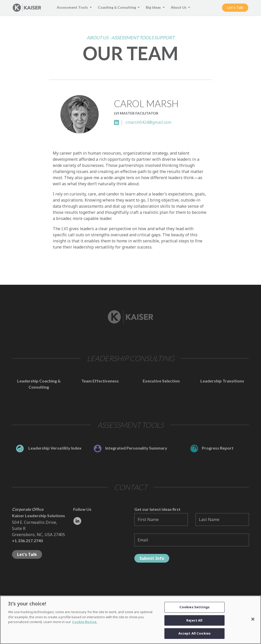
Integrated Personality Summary (130, 448)
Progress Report (212, 448)
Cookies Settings (194, 609)
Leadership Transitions (222, 381)
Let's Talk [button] (235, 8)
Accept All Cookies (194, 636)
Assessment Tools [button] (73, 7)
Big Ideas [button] (154, 7)
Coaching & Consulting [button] (117, 7)
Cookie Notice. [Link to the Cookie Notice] (85, 624)
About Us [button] (179, 7)
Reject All (194, 622)
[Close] (253, 621)
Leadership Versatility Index (49, 448)
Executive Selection (161, 381)
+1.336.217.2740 (27, 541)
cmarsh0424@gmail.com (148, 122)
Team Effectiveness (100, 381)
